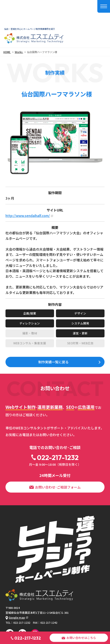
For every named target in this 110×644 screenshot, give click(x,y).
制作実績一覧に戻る (53, 362)
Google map (15, 617)
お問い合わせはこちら (79, 638)
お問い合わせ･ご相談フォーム (55, 487)
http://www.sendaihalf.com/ (28, 216)
